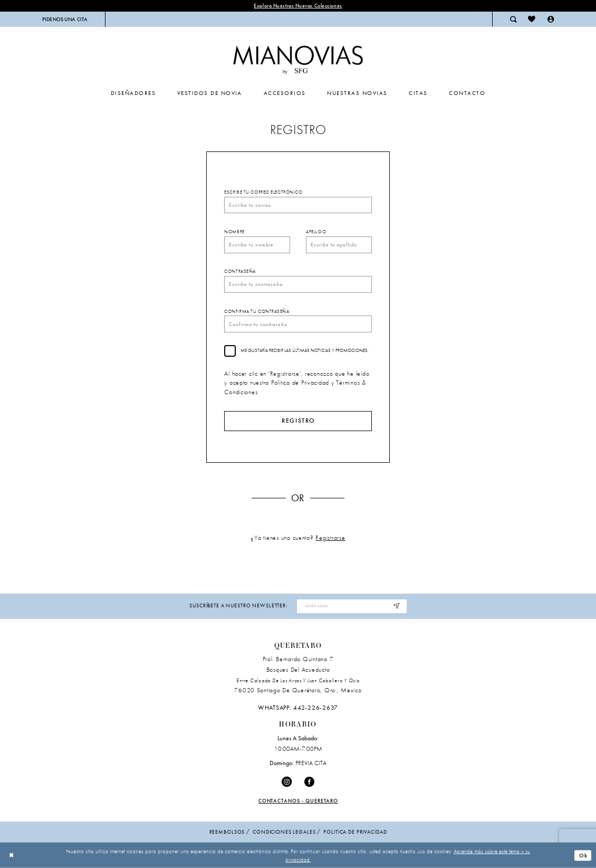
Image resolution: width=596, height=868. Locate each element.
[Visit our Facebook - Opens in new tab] (309, 782)
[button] (551, 19)
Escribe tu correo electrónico (263, 192)
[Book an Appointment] (65, 19)
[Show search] (513, 19)
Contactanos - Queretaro (299, 801)
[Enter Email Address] (352, 606)
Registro (298, 421)
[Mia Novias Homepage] (298, 58)
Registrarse (330, 538)
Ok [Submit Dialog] (583, 855)
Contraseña (240, 271)
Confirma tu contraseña (257, 311)
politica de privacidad (355, 832)
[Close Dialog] (12, 855)
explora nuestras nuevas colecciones (298, 6)
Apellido (316, 232)
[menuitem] (65, 19)
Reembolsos (227, 832)
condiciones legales (284, 832)
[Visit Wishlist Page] (532, 19)
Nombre (234, 232)
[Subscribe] (397, 606)
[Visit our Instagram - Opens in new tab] (287, 782)
